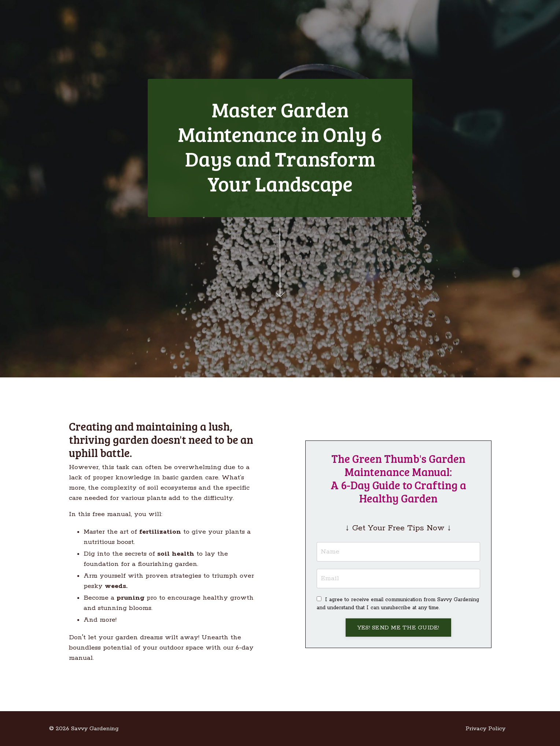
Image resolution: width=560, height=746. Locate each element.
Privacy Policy (485, 729)
